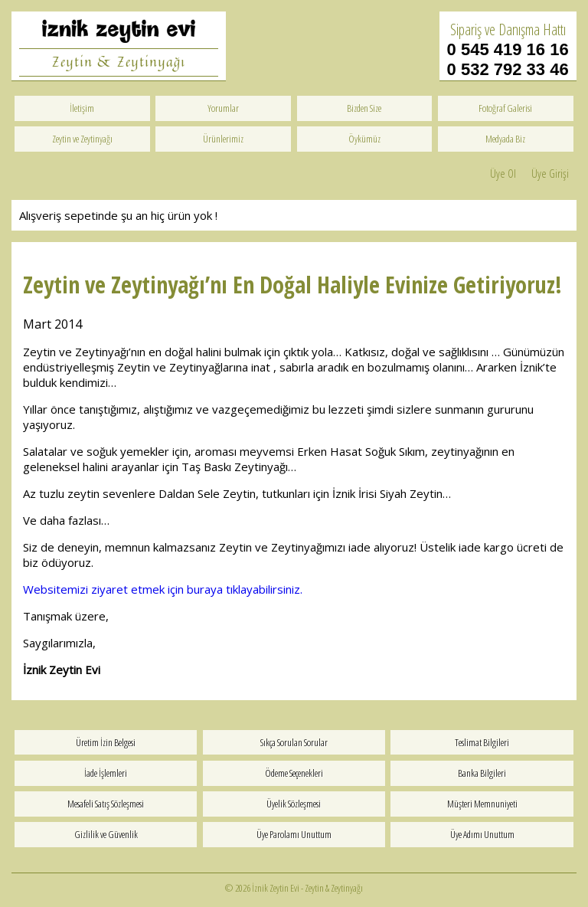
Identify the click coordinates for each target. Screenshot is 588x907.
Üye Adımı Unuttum (482, 834)
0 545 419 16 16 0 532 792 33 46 (508, 59)
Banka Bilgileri (482, 773)
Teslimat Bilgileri (482, 742)
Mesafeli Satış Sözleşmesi (106, 804)
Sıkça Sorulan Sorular (294, 742)
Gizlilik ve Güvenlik (106, 834)
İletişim (82, 108)
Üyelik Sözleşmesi (294, 804)
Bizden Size (364, 108)
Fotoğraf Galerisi (505, 108)
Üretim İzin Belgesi (106, 742)
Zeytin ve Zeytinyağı (82, 139)
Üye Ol (503, 173)
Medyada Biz (505, 139)
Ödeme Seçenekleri (294, 773)
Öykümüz (364, 139)
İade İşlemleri (106, 773)
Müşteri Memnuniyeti (482, 804)
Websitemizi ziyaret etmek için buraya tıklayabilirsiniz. (164, 589)
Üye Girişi (550, 173)
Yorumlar (223, 108)
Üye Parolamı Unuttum (294, 834)
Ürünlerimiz (223, 139)
